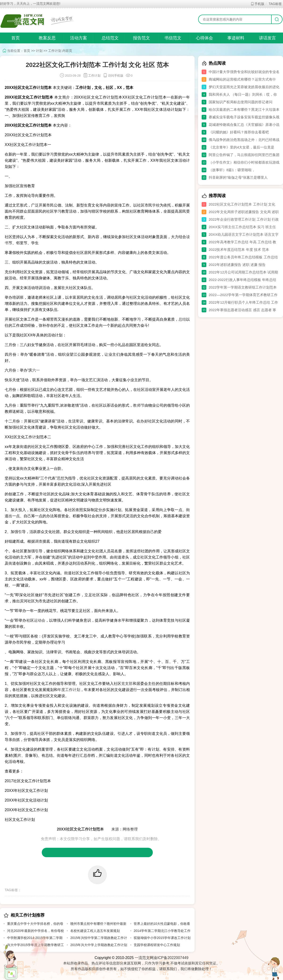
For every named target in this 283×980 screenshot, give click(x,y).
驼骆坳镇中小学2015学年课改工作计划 (162, 938)
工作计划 (55, 51)
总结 (182, 319)
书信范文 (173, 38)
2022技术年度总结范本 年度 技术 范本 (239, 250)
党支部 (127, 684)
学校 (156, 205)
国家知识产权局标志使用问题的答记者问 (241, 102)
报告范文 (141, 38)
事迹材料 (236, 38)
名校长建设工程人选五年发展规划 (95, 931)
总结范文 (110, 38)
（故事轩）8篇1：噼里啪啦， (232, 170)
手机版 (257, 4)
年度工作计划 (69, 690)
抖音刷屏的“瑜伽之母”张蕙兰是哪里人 (238, 177)
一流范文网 (144, 958)
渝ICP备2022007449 (171, 958)
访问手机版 (113, 76)
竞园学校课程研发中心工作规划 (157, 945)
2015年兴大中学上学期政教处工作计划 (99, 945)
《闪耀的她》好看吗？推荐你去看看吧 (239, 132)
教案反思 (47, 38)
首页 (16, 38)
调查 (39, 541)
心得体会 (204, 38)
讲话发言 (267, 38)
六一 (36, 370)
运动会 (40, 620)
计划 (39, 51)
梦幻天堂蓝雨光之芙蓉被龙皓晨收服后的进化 (244, 87)
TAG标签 (275, 4)
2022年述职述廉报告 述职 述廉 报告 (237, 265)
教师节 (139, 405)
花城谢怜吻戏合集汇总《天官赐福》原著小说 (244, 125)
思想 (60, 478)
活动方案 (79, 38)
